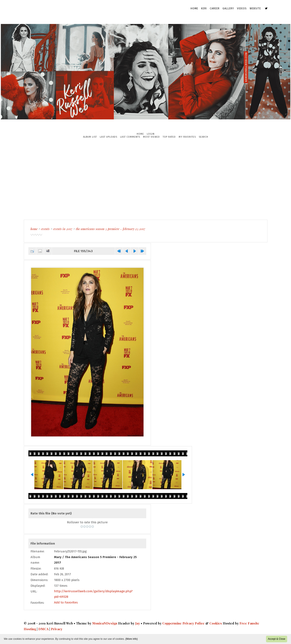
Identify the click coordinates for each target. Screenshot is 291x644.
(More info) (131, 639)
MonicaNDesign (105, 623)
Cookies (216, 623)
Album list (90, 137)
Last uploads (109, 137)
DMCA (43, 628)
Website (255, 8)
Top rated (169, 137)
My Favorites (187, 137)
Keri (204, 8)
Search (203, 137)
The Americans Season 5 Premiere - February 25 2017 (111, 229)
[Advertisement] (146, 179)
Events (45, 229)
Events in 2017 (63, 229)
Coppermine (172, 623)
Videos (242, 8)
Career (215, 8)
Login (151, 134)
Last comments (130, 137)
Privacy (57, 628)
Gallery (228, 8)
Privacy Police (194, 623)
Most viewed (151, 137)
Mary (58, 557)
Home (194, 8)
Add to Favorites (66, 602)
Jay (138, 623)
